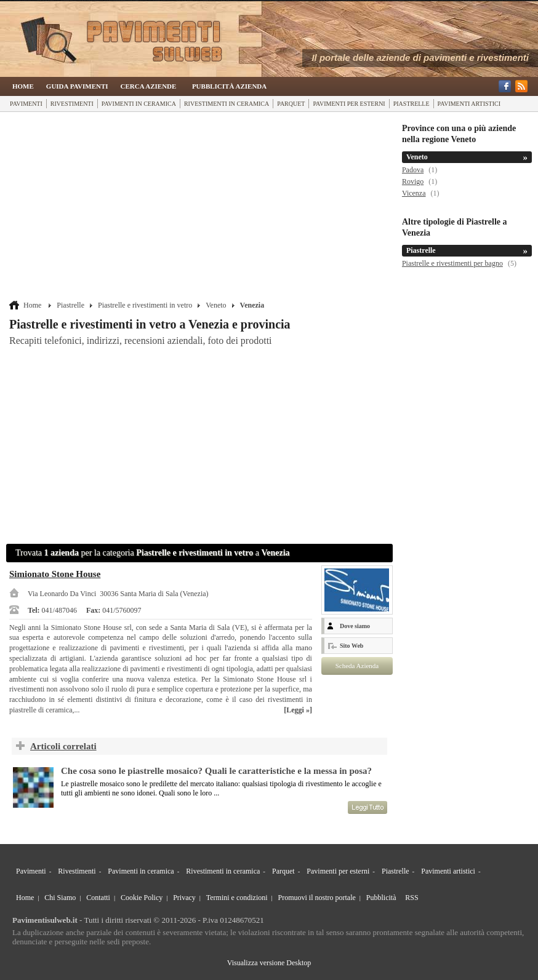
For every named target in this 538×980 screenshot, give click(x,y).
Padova (413, 170)
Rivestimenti (72, 104)
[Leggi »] (298, 710)
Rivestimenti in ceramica (227, 104)
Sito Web (351, 646)
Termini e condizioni (237, 898)
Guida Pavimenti (77, 86)
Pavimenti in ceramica (139, 104)
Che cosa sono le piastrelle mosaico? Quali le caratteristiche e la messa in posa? (216, 771)
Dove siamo (355, 626)
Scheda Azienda (357, 666)
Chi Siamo (60, 898)
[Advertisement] (201, 207)
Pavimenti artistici (469, 104)
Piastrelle (412, 104)
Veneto (216, 305)
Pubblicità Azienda (229, 86)
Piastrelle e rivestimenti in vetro (145, 305)
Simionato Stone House (55, 574)
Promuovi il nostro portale (317, 898)
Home (23, 86)
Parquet (291, 104)
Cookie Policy (142, 898)
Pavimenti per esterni (349, 104)
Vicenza (414, 193)
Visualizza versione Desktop (269, 963)
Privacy (184, 898)
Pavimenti (26, 104)
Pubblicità (381, 898)
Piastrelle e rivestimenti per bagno (452, 263)
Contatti (98, 898)
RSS (412, 898)
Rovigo (413, 181)
